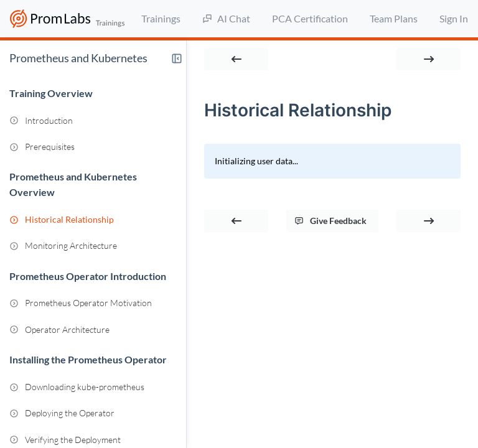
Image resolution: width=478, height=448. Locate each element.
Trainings (161, 18)
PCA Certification (310, 18)
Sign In (454, 18)
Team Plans (394, 18)
